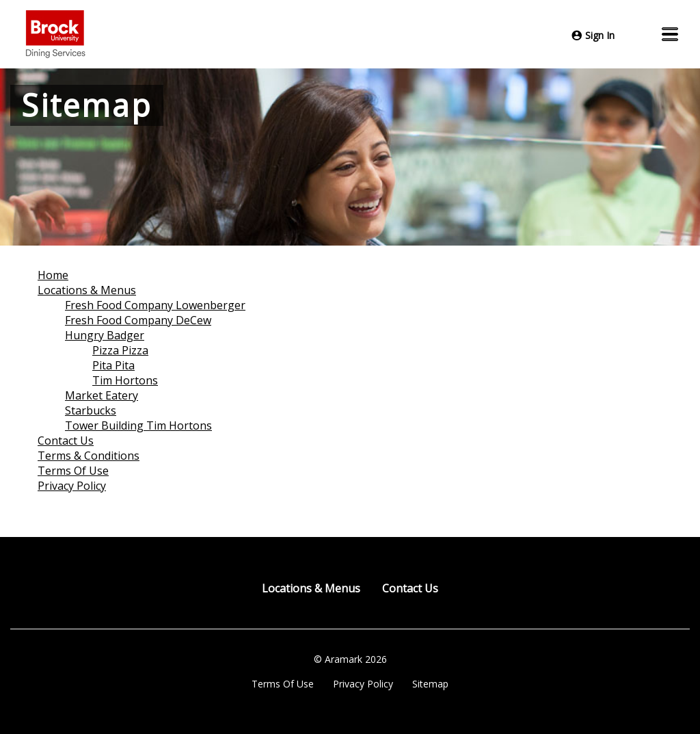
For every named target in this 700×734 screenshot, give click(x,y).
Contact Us (66, 441)
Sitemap (430, 684)
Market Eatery (102, 395)
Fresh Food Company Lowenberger (155, 305)
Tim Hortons (125, 380)
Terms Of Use (73, 471)
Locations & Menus (87, 290)
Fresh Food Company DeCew (138, 320)
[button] (670, 34)
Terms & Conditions (89, 456)
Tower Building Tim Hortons (138, 425)
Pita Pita (113, 365)
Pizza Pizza (120, 350)
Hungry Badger (105, 335)
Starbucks (91, 410)
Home (53, 275)
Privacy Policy (72, 486)
